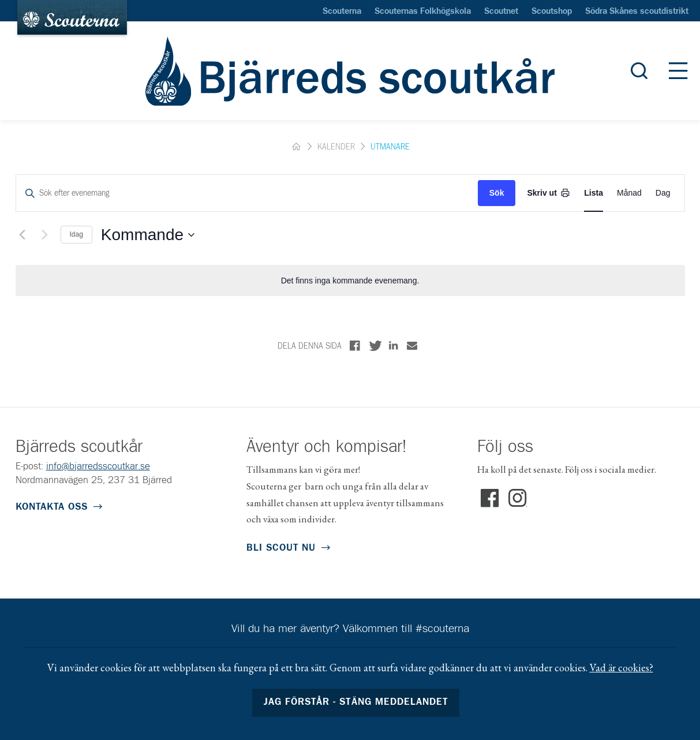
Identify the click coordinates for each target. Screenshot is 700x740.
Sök (497, 193)
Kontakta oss (52, 507)
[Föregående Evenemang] (23, 235)
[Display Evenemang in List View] (594, 193)
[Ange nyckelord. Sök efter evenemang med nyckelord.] (247, 193)
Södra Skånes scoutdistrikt (637, 12)
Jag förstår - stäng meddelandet (356, 702)
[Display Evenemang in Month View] (629, 193)
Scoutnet (501, 12)
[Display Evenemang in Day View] (663, 193)
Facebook (490, 499)
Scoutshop (552, 12)
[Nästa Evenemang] (45, 235)
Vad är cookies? (622, 668)
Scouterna (342, 12)
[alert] (350, 281)
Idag (76, 234)
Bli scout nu (281, 548)
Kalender (336, 147)
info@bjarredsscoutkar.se (98, 467)
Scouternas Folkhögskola (423, 12)
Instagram (517, 499)
